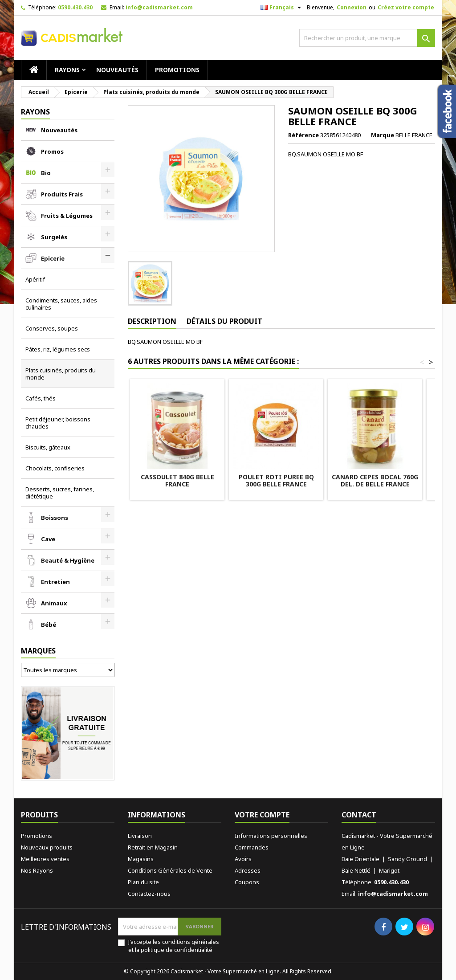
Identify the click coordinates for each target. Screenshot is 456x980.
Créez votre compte (406, 7)
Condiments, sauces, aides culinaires (61, 304)
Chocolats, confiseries (55, 468)
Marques (38, 651)
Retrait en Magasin (153, 847)
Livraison (140, 836)
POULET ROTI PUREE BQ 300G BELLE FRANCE (276, 480)
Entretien (55, 582)
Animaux (54, 603)
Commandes (252, 847)
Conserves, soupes (52, 328)
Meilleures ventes (45, 859)
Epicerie (53, 258)
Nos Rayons (37, 870)
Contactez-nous (149, 894)
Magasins (141, 859)
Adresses (248, 870)
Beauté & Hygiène (68, 560)
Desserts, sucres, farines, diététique (60, 493)
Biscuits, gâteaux (48, 447)
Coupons (247, 882)
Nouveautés (117, 70)
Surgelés (54, 237)
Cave (48, 539)
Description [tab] (152, 321)
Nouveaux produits (47, 847)
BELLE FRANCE (414, 135)
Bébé (49, 625)
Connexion (352, 7)
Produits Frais (62, 194)
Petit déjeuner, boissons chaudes (58, 423)
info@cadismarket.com (159, 7)
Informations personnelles (271, 836)
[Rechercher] (367, 38)
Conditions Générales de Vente (170, 870)
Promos (52, 151)
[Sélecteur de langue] (282, 8)
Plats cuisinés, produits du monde (61, 374)
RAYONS (67, 70)
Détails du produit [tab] (224, 321)
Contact (359, 815)
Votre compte (262, 815)
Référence (303, 135)
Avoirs (243, 859)
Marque (383, 135)
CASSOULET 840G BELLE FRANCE (177, 480)
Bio (46, 173)
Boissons (55, 518)
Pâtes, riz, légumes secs (58, 349)
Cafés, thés (41, 398)
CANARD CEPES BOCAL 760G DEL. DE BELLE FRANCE (375, 480)
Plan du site (143, 882)
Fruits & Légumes (67, 216)
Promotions (177, 70)
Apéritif (35, 279)
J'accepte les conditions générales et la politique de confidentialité (174, 946)
